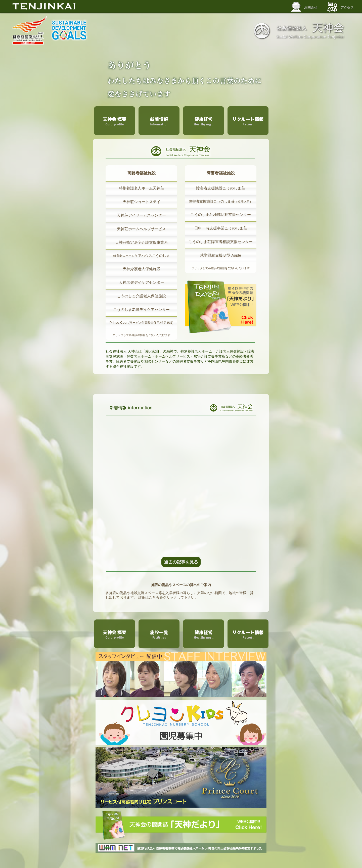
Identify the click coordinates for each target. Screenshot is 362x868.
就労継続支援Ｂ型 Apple (221, 255)
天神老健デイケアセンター (142, 282)
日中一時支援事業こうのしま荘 (221, 228)
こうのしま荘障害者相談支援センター (221, 242)
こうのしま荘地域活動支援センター (221, 214)
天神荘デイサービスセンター (141, 215)
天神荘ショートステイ (142, 202)
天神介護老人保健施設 (142, 269)
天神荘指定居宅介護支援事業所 (142, 242)
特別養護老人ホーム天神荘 (142, 188)
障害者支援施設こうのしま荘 (221, 188)
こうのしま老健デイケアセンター (141, 309)
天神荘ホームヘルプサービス (141, 229)
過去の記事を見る (181, 562)
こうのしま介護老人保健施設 (141, 296)
